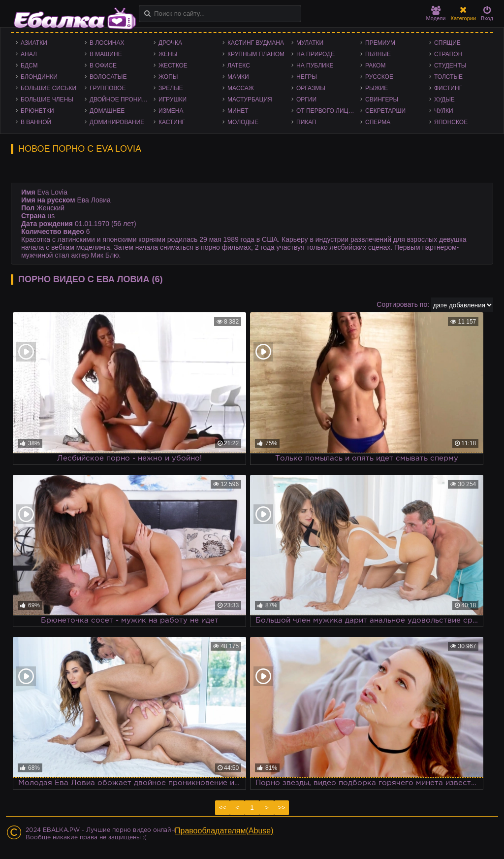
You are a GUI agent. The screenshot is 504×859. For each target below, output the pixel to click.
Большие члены (47, 99)
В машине (106, 54)
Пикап (306, 122)
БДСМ (29, 66)
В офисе (103, 66)
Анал (29, 54)
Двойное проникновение (122, 99)
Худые (444, 99)
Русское (379, 77)
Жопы (168, 77)
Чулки (444, 111)
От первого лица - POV (328, 111)
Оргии (306, 99)
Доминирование (117, 122)
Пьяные (378, 54)
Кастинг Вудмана (256, 43)
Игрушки (173, 99)
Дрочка (170, 43)
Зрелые (171, 88)
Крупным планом (256, 54)
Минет (238, 111)
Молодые (243, 122)
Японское (451, 122)
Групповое (108, 88)
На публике (315, 66)
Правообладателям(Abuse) (224, 831)
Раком (375, 66)
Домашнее (107, 111)
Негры (307, 77)
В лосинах (107, 43)
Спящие (447, 43)
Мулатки (310, 43)
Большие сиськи (48, 88)
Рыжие (377, 88)
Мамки (238, 77)
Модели (436, 14)
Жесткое (173, 66)
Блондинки (39, 77)
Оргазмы (311, 88)
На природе (315, 54)
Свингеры (382, 99)
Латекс (239, 66)
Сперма (378, 122)
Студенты (450, 66)
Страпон (448, 54)
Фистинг (448, 88)
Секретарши (385, 111)
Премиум (380, 43)
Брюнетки (37, 111)
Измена (171, 111)
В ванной (36, 122)
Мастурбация (250, 99)
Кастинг (172, 122)
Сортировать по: (403, 304)
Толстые (448, 77)
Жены (168, 54)
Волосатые (108, 77)
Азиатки (34, 43)
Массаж (241, 88)
